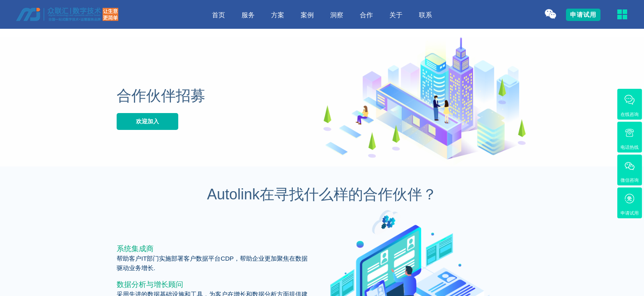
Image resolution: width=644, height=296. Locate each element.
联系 (425, 15)
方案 (278, 15)
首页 (218, 15)
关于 (396, 15)
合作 (366, 15)
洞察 (337, 15)
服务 (248, 15)
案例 (307, 15)
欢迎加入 (147, 121)
